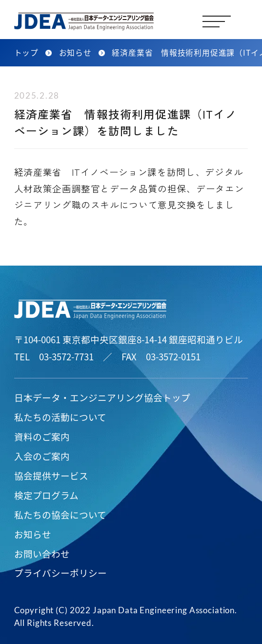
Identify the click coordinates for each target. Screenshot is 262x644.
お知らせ (33, 534)
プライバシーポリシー (60, 572)
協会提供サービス (51, 475)
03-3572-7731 (66, 356)
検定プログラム (46, 495)
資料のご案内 (42, 436)
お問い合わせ (42, 553)
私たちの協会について (60, 514)
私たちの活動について (60, 417)
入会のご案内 (42, 456)
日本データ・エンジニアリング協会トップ (102, 397)
